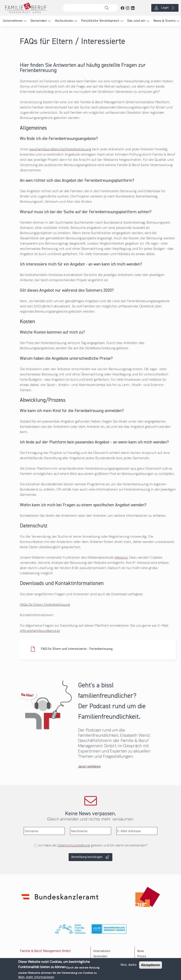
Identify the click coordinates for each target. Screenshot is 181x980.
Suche (108, 8)
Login (165, 8)
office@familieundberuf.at (40, 631)
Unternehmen (13, 21)
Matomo (121, 557)
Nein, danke (129, 966)
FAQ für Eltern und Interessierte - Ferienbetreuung (77, 649)
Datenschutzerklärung (74, 845)
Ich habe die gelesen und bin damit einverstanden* (93, 845)
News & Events (165, 21)
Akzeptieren (151, 966)
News (141, 951)
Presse (142, 956)
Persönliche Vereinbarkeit (100, 21)
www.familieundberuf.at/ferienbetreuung (60, 149)
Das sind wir (136, 21)
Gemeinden (39, 21)
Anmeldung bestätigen (87, 857)
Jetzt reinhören (89, 767)
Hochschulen (64, 21)
